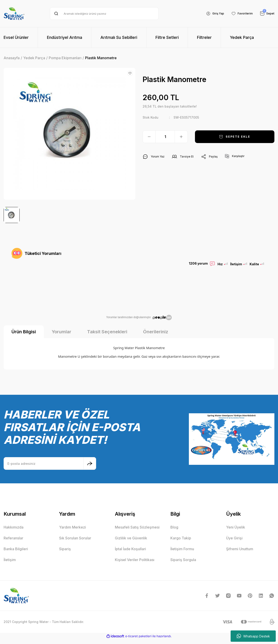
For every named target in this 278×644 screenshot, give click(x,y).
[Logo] (14, 14)
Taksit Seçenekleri (107, 336)
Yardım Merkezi (73, 532)
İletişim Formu (182, 553)
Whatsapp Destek (253, 636)
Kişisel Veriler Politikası (135, 564)
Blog (174, 532)
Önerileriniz (156, 336)
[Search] (104, 14)
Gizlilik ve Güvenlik (131, 543)
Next (268, 294)
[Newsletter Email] (50, 468)
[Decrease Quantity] (149, 137)
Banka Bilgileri (16, 553)
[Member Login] (210, 14)
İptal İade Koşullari (130, 553)
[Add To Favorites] (130, 73)
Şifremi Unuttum (240, 553)
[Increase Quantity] (181, 137)
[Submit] (90, 468)
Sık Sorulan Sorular (75, 543)
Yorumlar (61, 336)
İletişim (10, 564)
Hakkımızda (14, 532)
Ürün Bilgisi (24, 336)
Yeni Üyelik (236, 532)
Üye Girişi (234, 543)
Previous (10, 294)
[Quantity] (165, 137)
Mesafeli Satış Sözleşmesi (137, 532)
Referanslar (13, 543)
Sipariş (65, 553)
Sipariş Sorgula (183, 564)
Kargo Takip (181, 543)
